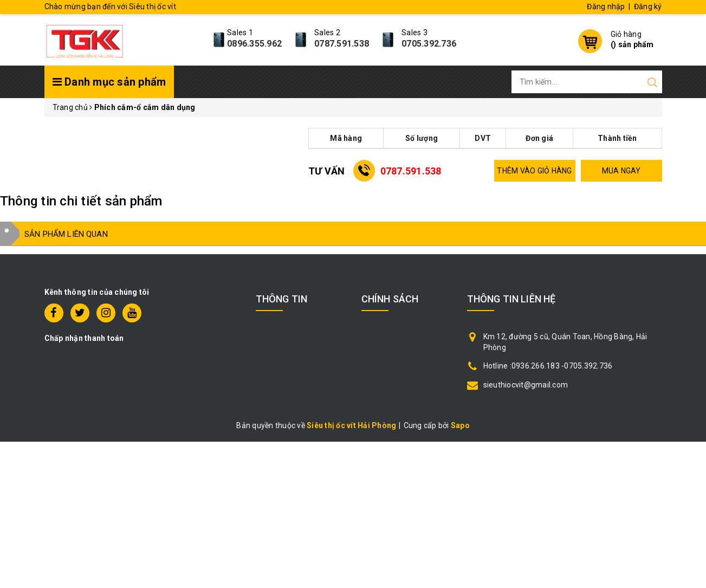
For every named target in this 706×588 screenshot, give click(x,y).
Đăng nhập (606, 7)
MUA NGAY (621, 171)
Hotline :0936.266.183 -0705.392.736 (548, 366)
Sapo (460, 425)
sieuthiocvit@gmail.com (526, 385)
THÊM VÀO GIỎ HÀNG (534, 171)
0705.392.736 (429, 44)
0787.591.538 (342, 44)
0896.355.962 (254, 44)
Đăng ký (648, 7)
